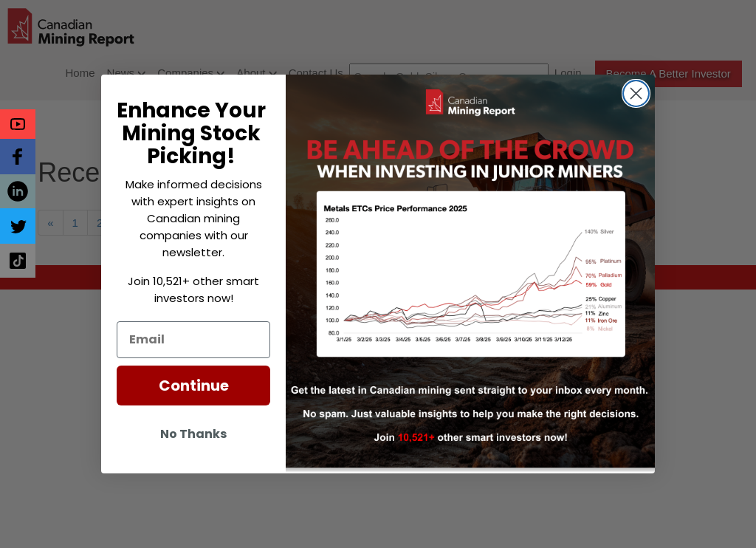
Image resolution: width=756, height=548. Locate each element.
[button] (18, 124)
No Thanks (193, 434)
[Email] (193, 340)
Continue (194, 386)
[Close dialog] (636, 93)
